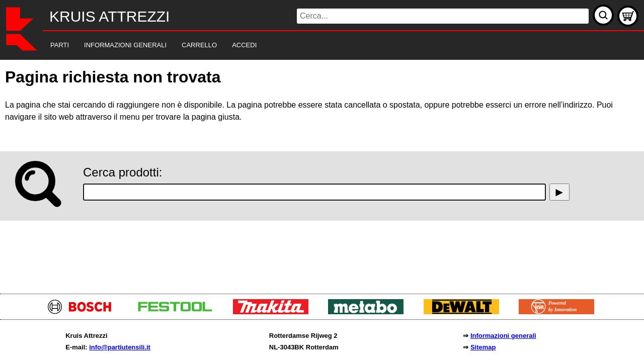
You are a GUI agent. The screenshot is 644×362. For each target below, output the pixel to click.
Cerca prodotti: (123, 172)
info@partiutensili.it (120, 347)
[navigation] (308, 46)
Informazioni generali (503, 336)
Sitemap (483, 347)
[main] (322, 174)
